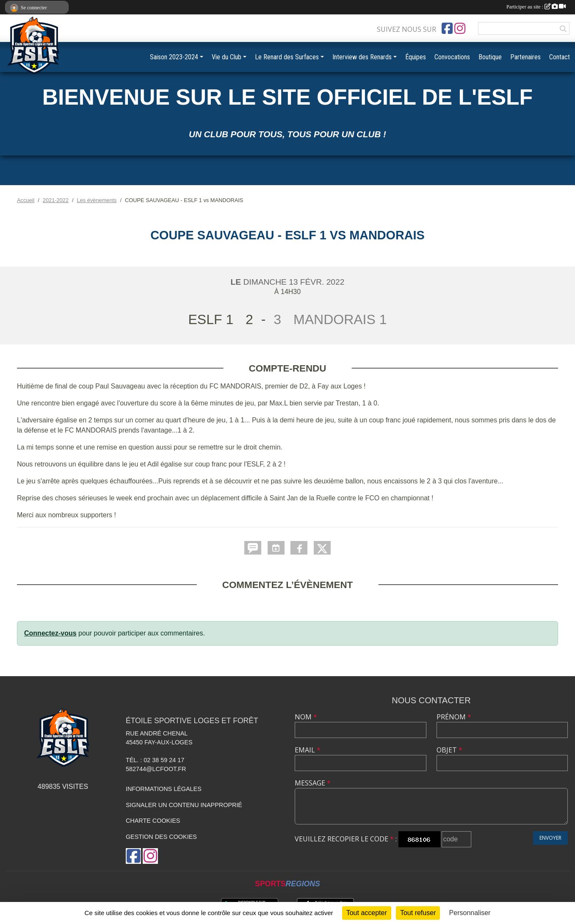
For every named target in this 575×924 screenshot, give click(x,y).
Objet (449, 750)
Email (308, 750)
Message (313, 783)
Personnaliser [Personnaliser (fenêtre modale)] (470, 913)
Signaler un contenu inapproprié (184, 805)
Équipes (416, 57)
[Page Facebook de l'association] (447, 28)
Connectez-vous (50, 633)
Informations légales (164, 789)
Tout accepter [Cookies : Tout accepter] (367, 913)
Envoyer (550, 838)
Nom (306, 717)
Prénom (454, 717)
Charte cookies (153, 821)
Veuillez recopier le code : (346, 839)
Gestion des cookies (161, 837)
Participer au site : (536, 7)
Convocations (452, 57)
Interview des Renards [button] (362, 57)
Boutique (490, 57)
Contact (560, 57)
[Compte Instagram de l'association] (460, 28)
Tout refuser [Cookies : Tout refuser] (418, 913)
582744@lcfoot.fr (156, 769)
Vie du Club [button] (227, 57)
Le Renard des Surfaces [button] (287, 57)
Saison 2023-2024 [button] (174, 57)
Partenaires (525, 57)
